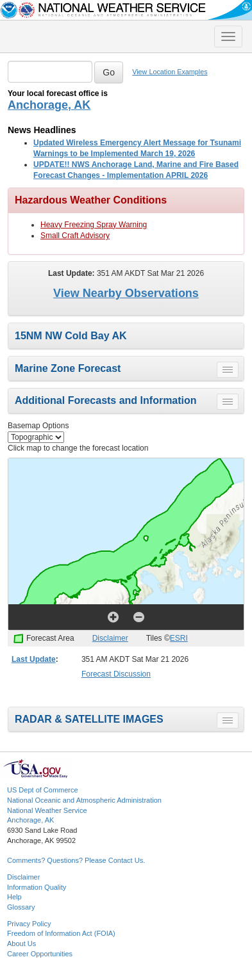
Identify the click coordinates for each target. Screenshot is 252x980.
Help (14, 897)
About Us (21, 944)
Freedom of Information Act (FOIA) (61, 933)
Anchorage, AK (49, 105)
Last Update (34, 659)
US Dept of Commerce (43, 790)
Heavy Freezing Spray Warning (94, 225)
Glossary (21, 907)
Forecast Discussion (116, 674)
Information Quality (37, 887)
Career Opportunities (40, 954)
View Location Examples (170, 72)
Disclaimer (110, 638)
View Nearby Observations (126, 293)
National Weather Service (47, 810)
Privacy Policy (29, 924)
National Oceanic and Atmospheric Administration (84, 800)
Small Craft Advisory (75, 236)
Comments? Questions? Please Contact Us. (76, 860)
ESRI (179, 638)
